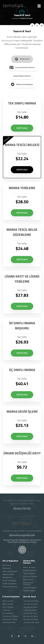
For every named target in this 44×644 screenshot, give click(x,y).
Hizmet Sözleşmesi (10, 587)
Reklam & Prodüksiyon (22, 84)
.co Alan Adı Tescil (30, 613)
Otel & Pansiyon (29, 573)
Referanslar (7, 568)
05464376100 (22, 508)
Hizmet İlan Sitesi (9, 622)
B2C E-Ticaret (8, 601)
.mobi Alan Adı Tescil (31, 622)
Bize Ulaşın (7, 565)
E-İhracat (6, 610)
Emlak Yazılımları (30, 570)
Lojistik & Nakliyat (30, 588)
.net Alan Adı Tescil (30, 604)
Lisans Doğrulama (9, 581)
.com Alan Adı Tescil (31, 601)
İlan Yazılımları (8, 613)
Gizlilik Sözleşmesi (9, 584)
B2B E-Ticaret (8, 604)
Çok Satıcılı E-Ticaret (10, 616)
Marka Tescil (22, 59)
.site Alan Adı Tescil (31, 619)
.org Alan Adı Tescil (31, 607)
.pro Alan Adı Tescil (31, 616)
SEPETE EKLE (22, 133)
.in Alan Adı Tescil (30, 610)
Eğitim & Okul (28, 580)
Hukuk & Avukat (29, 591)
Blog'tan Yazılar (8, 574)
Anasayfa (15, 18)
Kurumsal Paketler (30, 577)
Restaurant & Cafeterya (28, 584)
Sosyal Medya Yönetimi (22, 75)
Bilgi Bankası (7, 577)
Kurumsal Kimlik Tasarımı (22, 67)
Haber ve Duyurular (10, 571)
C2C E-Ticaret (8, 607)
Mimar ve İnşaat (29, 567)
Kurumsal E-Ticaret (10, 619)
